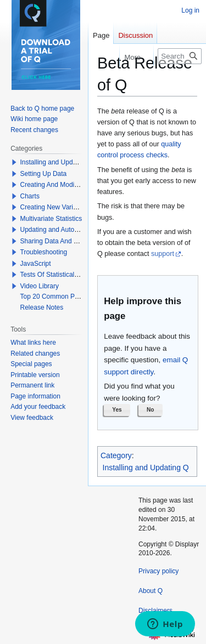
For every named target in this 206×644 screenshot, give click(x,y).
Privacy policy (158, 571)
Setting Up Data (44, 174)
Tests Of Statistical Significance (66, 275)
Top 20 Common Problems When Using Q (82, 297)
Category (116, 455)
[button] (117, 410)
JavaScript (36, 264)
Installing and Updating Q (146, 468)
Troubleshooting (44, 252)
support (163, 254)
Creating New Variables (55, 207)
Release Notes (42, 307)
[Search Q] (180, 56)
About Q (151, 591)
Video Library (40, 286)
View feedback (32, 418)
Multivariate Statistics (51, 219)
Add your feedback (38, 407)
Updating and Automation (57, 230)
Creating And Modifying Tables (65, 185)
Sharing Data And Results (58, 241)
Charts (30, 196)
